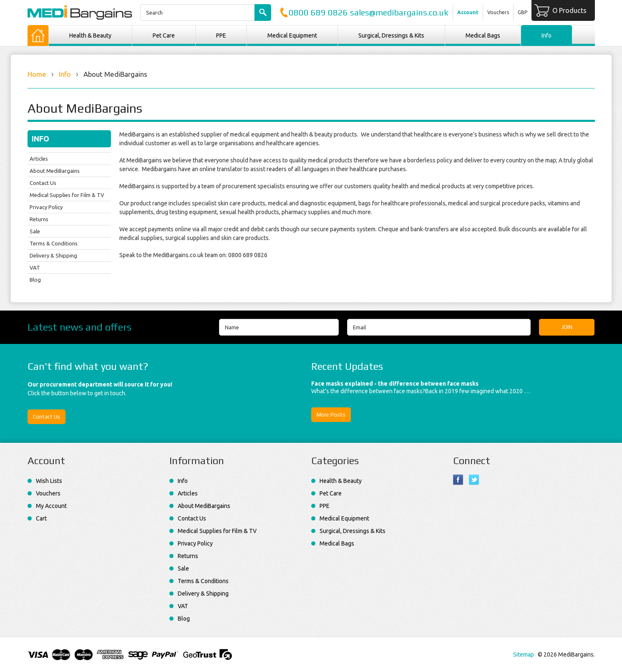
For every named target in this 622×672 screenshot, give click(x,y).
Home (37, 74)
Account (468, 12)
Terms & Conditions (54, 243)
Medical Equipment (292, 35)
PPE (221, 35)
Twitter (474, 480)
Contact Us (43, 183)
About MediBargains (55, 171)
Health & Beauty (90, 35)
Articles (39, 159)
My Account (51, 506)
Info (65, 74)
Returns (39, 219)
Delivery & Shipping (53, 255)
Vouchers (498, 12)
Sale (35, 231)
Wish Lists (49, 481)
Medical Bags (483, 35)
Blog (35, 280)
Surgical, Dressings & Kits (391, 35)
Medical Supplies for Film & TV (67, 195)
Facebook (458, 480)
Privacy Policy (46, 207)
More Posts (331, 415)
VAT (35, 268)
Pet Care (164, 35)
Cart (41, 518)
